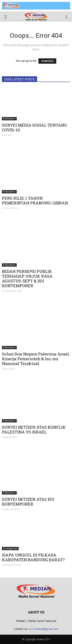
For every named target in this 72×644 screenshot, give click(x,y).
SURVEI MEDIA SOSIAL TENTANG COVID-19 (34, 127)
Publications (9, 119)
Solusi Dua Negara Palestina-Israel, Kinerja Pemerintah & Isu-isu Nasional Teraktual (36, 359)
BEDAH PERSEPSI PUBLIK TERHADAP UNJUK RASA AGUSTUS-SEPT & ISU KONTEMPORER (27, 279)
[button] (67, 17)
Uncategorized (10, 548)
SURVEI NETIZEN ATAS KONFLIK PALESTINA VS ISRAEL (34, 430)
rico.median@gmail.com (43, 629)
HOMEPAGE (47, 61)
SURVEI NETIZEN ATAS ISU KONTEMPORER (28, 502)
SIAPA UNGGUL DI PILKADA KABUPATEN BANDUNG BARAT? (33, 557)
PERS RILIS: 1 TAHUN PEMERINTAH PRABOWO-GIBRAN (35, 201)
